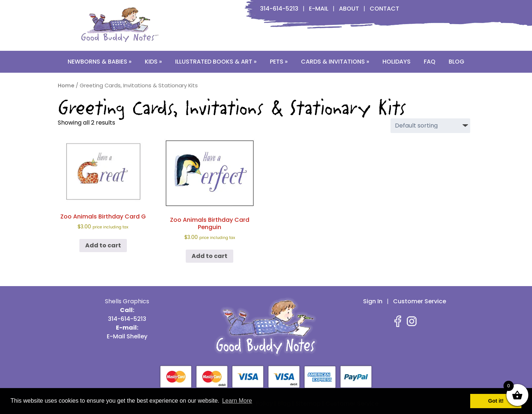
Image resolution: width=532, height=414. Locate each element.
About (349, 9)
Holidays (397, 62)
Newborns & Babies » (100, 62)
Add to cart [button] (103, 245)
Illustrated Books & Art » (216, 62)
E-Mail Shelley (127, 336)
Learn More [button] (237, 401)
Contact (384, 9)
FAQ (430, 62)
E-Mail (319, 9)
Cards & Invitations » (335, 62)
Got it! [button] (496, 401)
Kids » (153, 62)
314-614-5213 (279, 9)
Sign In (373, 301)
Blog (456, 62)
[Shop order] (430, 126)
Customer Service (420, 301)
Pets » (279, 62)
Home (66, 86)
